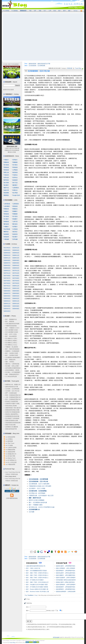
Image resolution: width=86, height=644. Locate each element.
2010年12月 (16, 248)
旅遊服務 (6, 234)
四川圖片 (6, 219)
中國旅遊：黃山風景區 (12, 347)
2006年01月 (7, 301)
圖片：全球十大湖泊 (11, 334)
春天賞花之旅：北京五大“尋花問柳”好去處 (42, 507)
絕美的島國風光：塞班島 (12, 370)
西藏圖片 (15, 211)
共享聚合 (10, 439)
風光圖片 (6, 185)
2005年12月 (16, 301)
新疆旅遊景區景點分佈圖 (12, 410)
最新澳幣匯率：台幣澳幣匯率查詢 (66, 589)
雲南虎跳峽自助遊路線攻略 (13, 423)
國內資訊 (15, 224)
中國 (30, 11)
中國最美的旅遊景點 (11, 326)
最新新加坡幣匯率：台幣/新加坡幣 (66, 592)
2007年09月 (7, 276)
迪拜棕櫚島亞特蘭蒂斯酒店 (13, 368)
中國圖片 (6, 227)
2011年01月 (7, 248)
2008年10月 (16, 258)
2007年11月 (7, 273)
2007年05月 (7, 281)
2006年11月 (7, 288)
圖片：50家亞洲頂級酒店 (12, 349)
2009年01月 (7, 255)
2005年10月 (16, 304)
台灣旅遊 (15, 170)
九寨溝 (6, 148)
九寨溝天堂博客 (12, 448)
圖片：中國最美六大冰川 (12, 328)
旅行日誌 (15, 183)
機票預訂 (6, 232)
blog (13, 472)
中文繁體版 (15, 11)
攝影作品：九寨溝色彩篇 (12, 364)
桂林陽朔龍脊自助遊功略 (12, 416)
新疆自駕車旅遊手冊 (11, 429)
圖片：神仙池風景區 (11, 336)
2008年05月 (7, 265)
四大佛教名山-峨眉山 (11, 341)
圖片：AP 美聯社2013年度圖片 (35, 580)
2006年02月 (16, 298)
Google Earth (16, 195)
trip (19, 472)
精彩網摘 (6, 193)
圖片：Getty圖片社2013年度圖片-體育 (37, 585)
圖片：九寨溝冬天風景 (12, 353)
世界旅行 (15, 160)
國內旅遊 (6, 224)
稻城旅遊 (17, 150)
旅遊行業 (6, 190)
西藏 (40, 11)
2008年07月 (7, 263)
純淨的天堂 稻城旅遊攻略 (12, 412)
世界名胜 (6, 178)
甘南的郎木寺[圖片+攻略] (12, 404)
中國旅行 (6, 160)
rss (6, 437)
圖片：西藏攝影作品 (11, 319)
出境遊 (14, 152)
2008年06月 (16, 263)
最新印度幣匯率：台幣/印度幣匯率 (66, 585)
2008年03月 (7, 268)
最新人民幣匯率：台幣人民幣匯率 (66, 568)
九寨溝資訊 (16, 204)
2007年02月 (16, 283)
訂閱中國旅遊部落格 (12, 498)
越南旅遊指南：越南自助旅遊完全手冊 (39, 64)
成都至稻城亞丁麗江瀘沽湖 (13, 408)
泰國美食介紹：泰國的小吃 (13, 385)
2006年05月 (7, 296)
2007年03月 (7, 283)
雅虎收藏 (10, 441)
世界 (35, 11)
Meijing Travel (12, 458)
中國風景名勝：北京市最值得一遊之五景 (41, 496)
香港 (55, 11)
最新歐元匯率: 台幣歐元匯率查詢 (65, 582)
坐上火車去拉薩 (12, 462)
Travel (10, 472)
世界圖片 (15, 227)
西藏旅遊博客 (11, 450)
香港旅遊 (6, 170)
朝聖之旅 (6, 172)
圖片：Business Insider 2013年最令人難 (38, 592)
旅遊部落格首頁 (9, 156)
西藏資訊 (15, 209)
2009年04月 (16, 250)
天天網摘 (10, 445)
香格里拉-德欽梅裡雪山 (12, 414)
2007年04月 (16, 281)
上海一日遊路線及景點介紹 (13, 397)
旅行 (9, 474)
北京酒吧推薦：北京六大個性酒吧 (39, 484)
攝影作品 (6, 188)
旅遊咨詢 (15, 234)
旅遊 (16, 474)
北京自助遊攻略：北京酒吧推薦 (38, 479)
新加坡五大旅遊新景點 (12, 401)
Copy (36, 595)
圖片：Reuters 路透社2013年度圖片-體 (37, 589)
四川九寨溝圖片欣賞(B (12, 332)
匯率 (64, 11)
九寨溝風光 (16, 188)
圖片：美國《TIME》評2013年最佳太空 (37, 582)
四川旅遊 (6, 165)
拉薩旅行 (6, 211)
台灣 (50, 11)
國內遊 (10, 152)
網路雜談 (6, 195)
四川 (45, 11)
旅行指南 (6, 183)
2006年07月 (7, 293)
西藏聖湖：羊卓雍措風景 (12, 351)
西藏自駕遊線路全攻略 (12, 420)
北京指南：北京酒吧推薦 (12, 389)
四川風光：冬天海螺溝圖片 (13, 372)
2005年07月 (7, 309)
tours (7, 472)
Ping (26, 595)
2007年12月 (16, 271)
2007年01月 (7, 286)
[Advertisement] (23, 37)
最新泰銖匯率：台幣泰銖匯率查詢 (66, 587)
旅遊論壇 (6, 237)
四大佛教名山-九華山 (11, 338)
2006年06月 (16, 293)
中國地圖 (6, 239)
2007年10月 (16, 273)
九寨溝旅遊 (7, 204)
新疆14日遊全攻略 (10, 425)
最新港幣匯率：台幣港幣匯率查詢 (66, 571)
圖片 (60, 11)
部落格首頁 (23, 11)
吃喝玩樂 (70, 68)
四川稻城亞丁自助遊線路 (12, 418)
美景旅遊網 (56, 637)
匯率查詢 (6, 180)
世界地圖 (15, 239)
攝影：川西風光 (10, 362)
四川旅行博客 (11, 456)
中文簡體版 (6, 11)
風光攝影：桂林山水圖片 (12, 366)
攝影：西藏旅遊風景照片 (12, 374)
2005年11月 (7, 304)
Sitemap (75, 11)
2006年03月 (7, 298)
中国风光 (15, 175)
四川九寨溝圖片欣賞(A (12, 330)
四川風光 (15, 165)
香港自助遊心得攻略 (11, 406)
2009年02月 (16, 253)
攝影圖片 (15, 185)
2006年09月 (7, 291)
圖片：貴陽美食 (10, 322)
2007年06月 (16, 278)
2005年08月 (16, 306)
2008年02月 (16, 268)
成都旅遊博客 (11, 452)
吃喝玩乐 (15, 190)
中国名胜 (6, 175)
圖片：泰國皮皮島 (10, 360)
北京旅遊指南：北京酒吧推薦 (37, 66)
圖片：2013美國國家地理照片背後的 (37, 571)
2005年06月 (16, 309)
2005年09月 (7, 306)
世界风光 (15, 178)
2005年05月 (7, 311)
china (17, 472)
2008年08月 (16, 260)
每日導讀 (15, 193)
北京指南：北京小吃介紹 (12, 391)
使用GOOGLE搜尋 (8, 90)
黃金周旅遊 (7, 229)
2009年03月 (7, 253)
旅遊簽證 (15, 180)
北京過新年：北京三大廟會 (37, 488)
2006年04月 (16, 296)
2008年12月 (16, 255)
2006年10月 (16, 288)
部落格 (13, 474)
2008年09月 (7, 260)
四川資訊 (15, 216)
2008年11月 (7, 258)
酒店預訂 (15, 232)
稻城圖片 (15, 219)
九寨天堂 (11, 148)
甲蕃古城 (17, 148)
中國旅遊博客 (11, 464)
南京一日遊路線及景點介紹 (13, 399)
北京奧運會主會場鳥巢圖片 (13, 357)
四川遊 (12, 150)
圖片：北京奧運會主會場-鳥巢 (38, 502)
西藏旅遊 (7, 150)
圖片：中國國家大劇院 (36, 505)
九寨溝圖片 (7, 206)
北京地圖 (31, 512)
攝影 (69, 11)
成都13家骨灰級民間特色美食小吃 (36, 566)
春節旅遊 (15, 172)
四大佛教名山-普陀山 (11, 343)
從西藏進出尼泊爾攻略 (12, 427)
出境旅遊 (15, 229)
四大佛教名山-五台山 (11, 345)
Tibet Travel (11, 443)
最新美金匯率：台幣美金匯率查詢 (66, 573)
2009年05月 (7, 250)
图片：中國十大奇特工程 (33, 568)
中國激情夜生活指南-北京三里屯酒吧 (40, 486)
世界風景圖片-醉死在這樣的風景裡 (66, 580)
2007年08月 (16, 276)
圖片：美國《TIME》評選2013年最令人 (37, 573)
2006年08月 (16, 291)
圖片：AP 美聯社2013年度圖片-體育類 (37, 587)
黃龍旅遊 (15, 206)
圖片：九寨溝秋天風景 (12, 355)
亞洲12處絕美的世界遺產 (12, 324)
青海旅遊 (15, 167)
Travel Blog (78, 68)
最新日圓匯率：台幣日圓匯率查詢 (66, 575)
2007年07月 (7, 278)
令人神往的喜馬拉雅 (11, 377)
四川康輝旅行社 (12, 460)
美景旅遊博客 (11, 437)
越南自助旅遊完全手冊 (12, 387)
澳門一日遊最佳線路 (11, 393)
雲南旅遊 (6, 167)
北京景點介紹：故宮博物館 (37, 493)
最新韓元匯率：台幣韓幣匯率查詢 (66, 566)
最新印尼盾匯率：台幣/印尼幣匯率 (66, 578)
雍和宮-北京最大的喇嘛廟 (37, 500)
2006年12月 (16, 286)
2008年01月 (7, 271)
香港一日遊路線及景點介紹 (13, 395)
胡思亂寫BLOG (12, 454)
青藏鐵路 (15, 162)
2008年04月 (16, 265)
